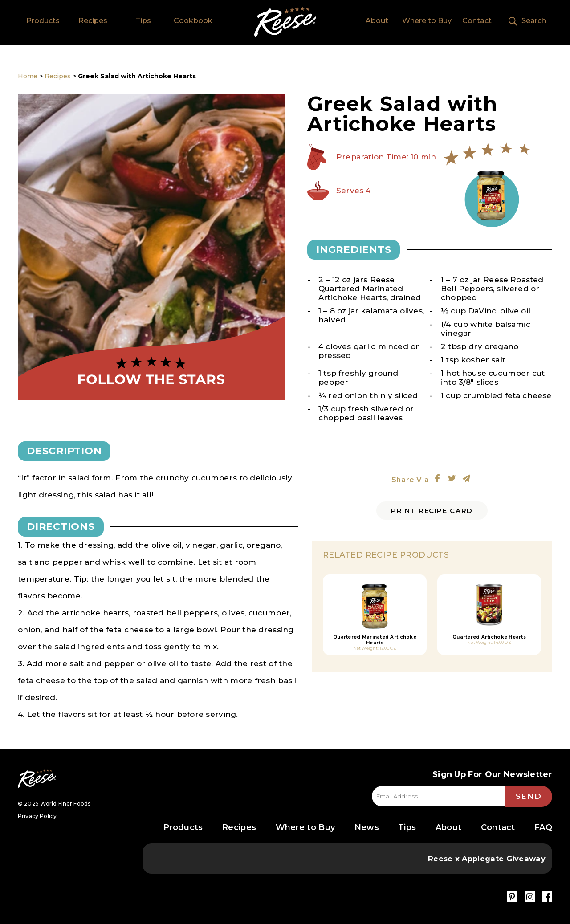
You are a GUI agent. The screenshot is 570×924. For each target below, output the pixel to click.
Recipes (93, 21)
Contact (477, 21)
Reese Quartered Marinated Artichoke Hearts (361, 289)
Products (43, 21)
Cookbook (193, 21)
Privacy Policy (37, 816)
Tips (143, 21)
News (367, 827)
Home (285, 22)
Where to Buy (427, 21)
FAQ (543, 827)
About (377, 21)
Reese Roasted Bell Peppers (492, 284)
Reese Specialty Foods (37, 779)
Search (534, 21)
